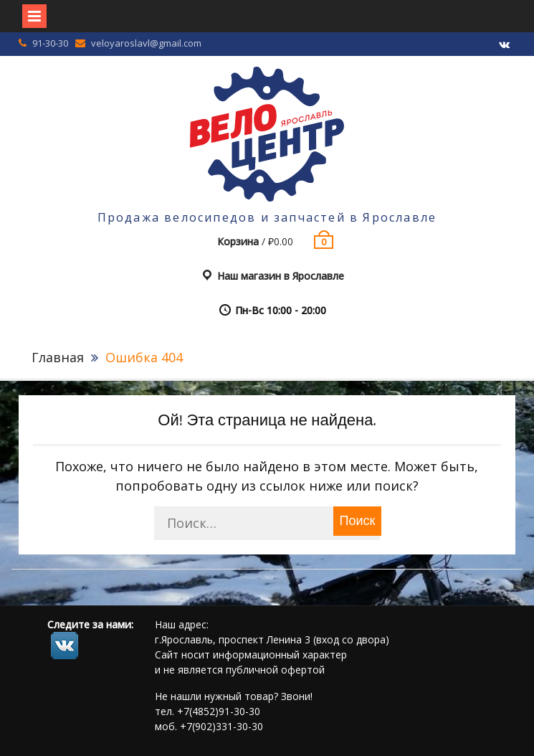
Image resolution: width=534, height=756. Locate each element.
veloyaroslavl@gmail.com (146, 43)
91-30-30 (50, 43)
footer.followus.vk (65, 646)
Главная (58, 357)
